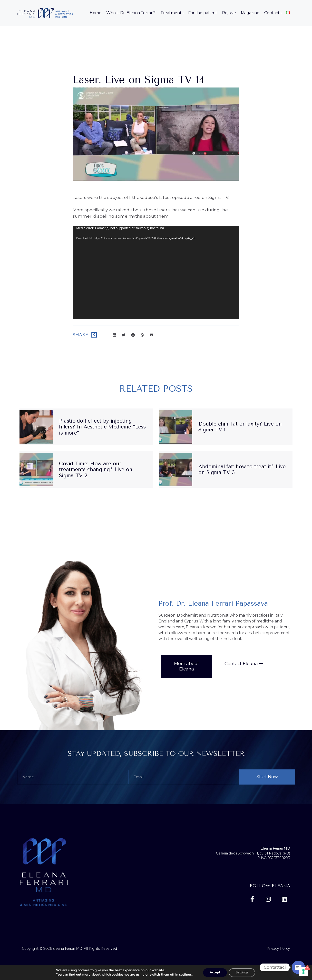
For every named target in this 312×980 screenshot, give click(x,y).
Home (96, 13)
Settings (243, 972)
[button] (187, 667)
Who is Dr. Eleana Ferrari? (131, 13)
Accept (214, 972)
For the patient (203, 13)
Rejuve (229, 13)
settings (184, 975)
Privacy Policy (278, 949)
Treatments (172, 13)
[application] (156, 273)
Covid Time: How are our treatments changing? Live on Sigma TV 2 (96, 470)
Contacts (273, 13)
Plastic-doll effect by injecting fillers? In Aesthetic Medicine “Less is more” (102, 427)
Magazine (250, 13)
